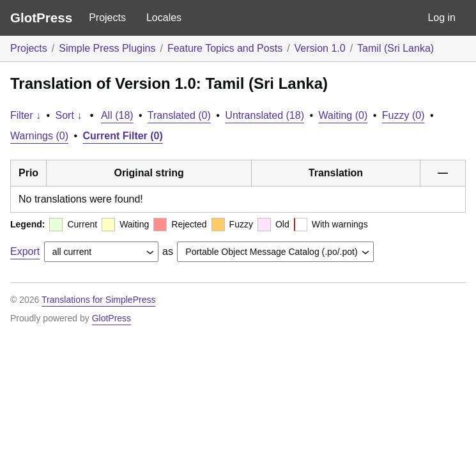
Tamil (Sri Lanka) (395, 48)
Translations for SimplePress (98, 300)
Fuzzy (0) (403, 115)
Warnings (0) (39, 136)
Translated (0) (179, 115)
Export (25, 251)
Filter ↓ (26, 115)
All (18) (117, 115)
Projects (107, 18)
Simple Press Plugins (107, 48)
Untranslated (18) (265, 115)
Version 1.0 (320, 48)
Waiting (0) (343, 115)
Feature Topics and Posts (225, 48)
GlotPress (41, 18)
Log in (441, 18)
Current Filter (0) (123, 136)
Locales (164, 18)
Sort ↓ (69, 115)
